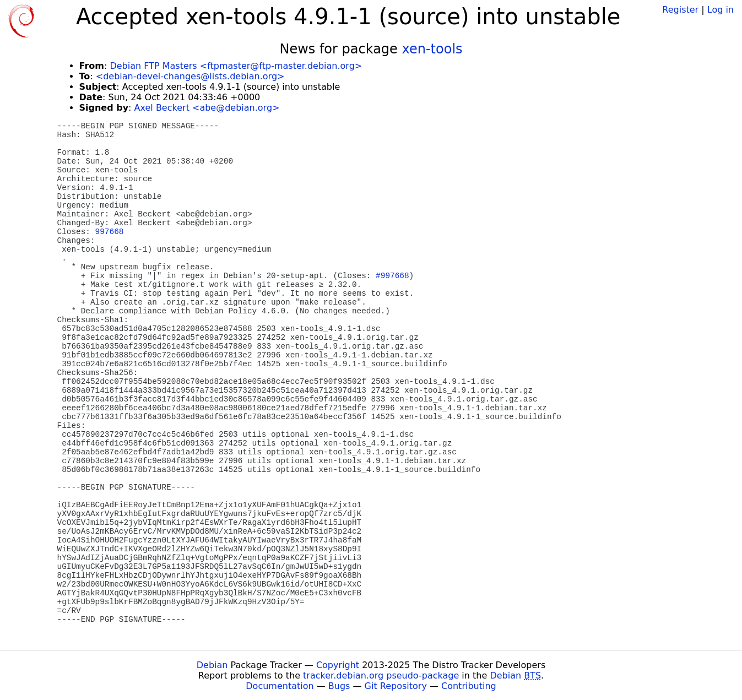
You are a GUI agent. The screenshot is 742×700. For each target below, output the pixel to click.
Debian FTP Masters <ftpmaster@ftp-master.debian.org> (236, 66)
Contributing (469, 686)
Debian (212, 665)
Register (680, 10)
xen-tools (432, 49)
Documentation (280, 686)
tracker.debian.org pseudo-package (381, 675)
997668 (110, 232)
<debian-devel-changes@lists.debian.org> (190, 76)
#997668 (392, 276)
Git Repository (396, 686)
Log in (721, 10)
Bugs (339, 686)
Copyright (338, 665)
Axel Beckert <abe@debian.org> (207, 108)
